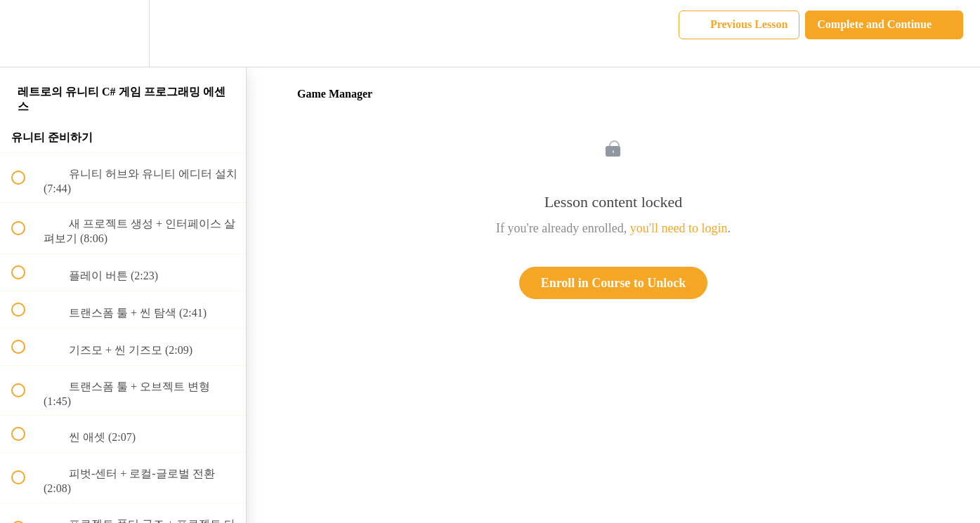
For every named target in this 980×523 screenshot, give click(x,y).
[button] (26, 33)
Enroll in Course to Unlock (614, 283)
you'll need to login (679, 228)
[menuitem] (123, 33)
